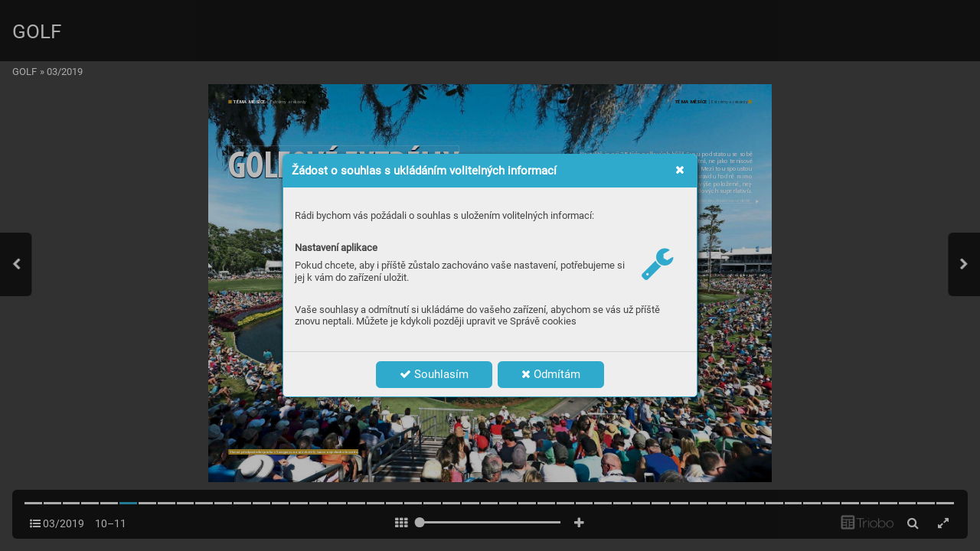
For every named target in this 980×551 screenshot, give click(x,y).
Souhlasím (434, 374)
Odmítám (551, 374)
